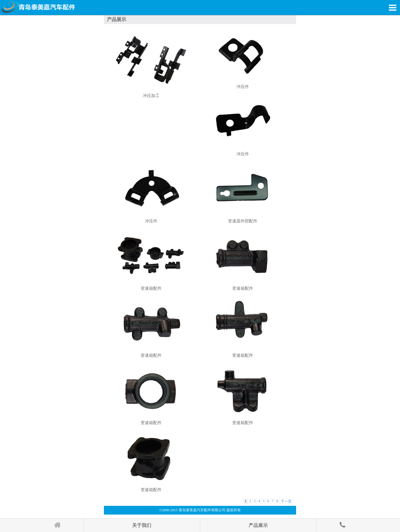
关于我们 (142, 525)
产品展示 (258, 525)
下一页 (286, 501)
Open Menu (392, 8)
